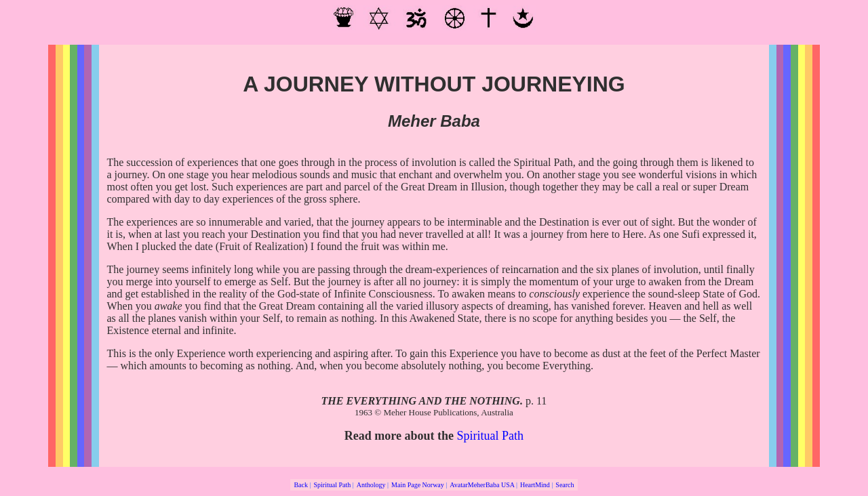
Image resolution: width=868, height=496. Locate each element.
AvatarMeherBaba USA (482, 485)
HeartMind (535, 485)
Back (301, 485)
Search (565, 485)
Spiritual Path (491, 436)
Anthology (371, 485)
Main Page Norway (418, 485)
